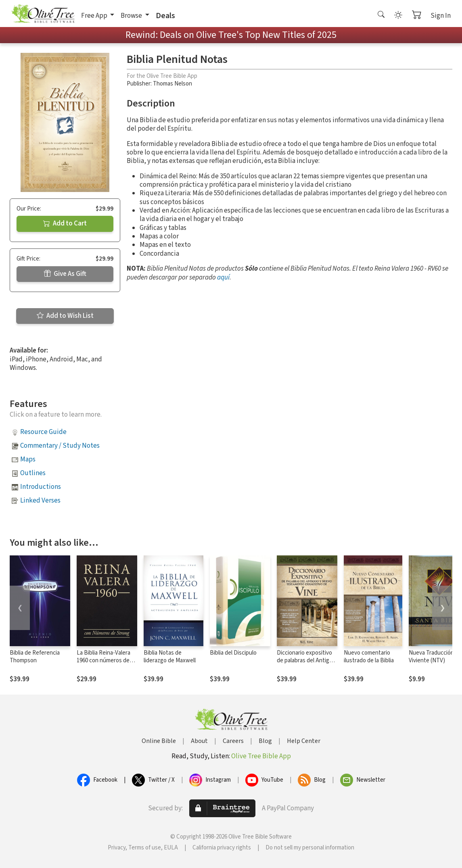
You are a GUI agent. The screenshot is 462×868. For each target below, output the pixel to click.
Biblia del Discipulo (233, 653)
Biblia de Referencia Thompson (35, 657)
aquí (223, 278)
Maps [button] (28, 459)
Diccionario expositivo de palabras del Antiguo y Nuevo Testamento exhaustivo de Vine (306, 664)
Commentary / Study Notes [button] (60, 446)
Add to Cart (65, 223)
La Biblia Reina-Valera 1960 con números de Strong (103, 660)
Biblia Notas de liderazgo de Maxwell (170, 657)
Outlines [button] (33, 473)
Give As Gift (65, 274)
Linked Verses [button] (40, 501)
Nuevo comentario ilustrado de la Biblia (369, 657)
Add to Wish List (65, 316)
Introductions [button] (41, 487)
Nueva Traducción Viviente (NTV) (431, 657)
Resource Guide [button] (43, 432)
